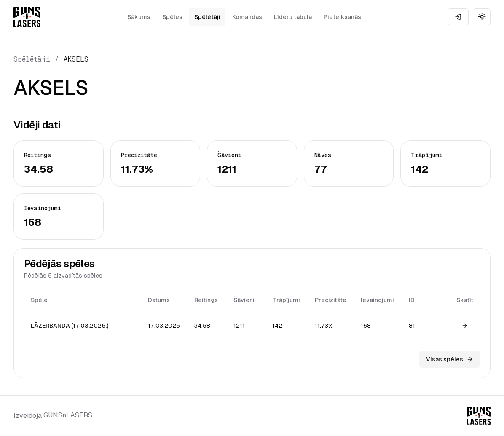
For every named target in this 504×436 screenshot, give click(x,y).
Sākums (139, 17)
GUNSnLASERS (68, 415)
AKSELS (76, 59)
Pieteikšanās (342, 17)
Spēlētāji (207, 17)
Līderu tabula (293, 17)
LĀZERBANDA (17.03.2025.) (70, 326)
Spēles (172, 17)
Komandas (247, 17)
